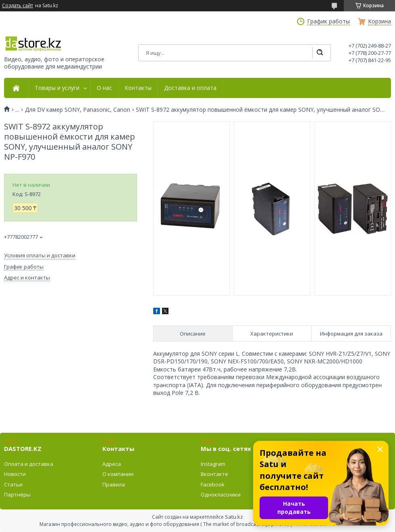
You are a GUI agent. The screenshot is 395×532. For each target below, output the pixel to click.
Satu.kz (234, 517)
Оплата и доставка (29, 464)
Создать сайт (18, 6)
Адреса (112, 464)
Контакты (138, 88)
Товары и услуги (57, 88)
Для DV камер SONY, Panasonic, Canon (78, 110)
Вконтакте (214, 474)
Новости (15, 474)
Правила (114, 484)
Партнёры (17, 494)
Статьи (13, 484)
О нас (104, 88)
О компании (118, 474)
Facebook (213, 484)
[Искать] (320, 53)
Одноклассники (221, 494)
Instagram (213, 464)
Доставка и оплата (190, 88)
